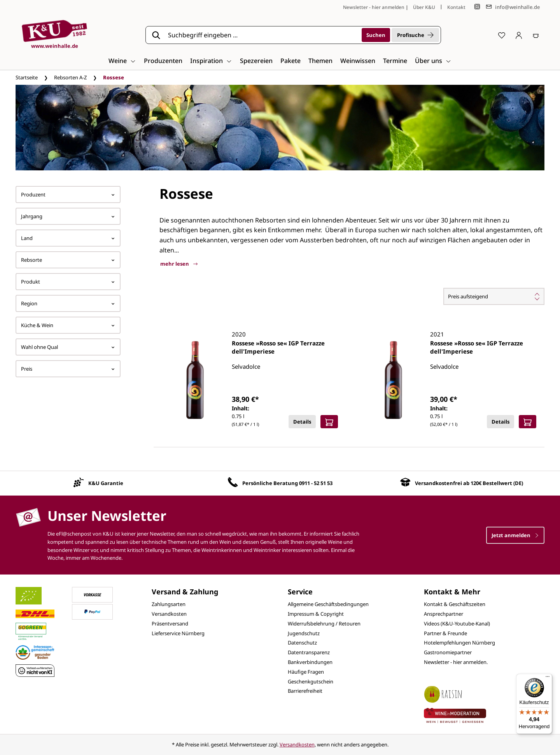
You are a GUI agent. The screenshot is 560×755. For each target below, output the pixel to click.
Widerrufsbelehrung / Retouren (324, 624)
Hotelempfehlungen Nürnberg (459, 643)
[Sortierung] (494, 296)
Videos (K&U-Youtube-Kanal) (457, 624)
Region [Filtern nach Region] (68, 303)
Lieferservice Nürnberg (178, 633)
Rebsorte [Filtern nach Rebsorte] (68, 260)
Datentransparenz (309, 652)
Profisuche (415, 35)
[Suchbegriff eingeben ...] (262, 35)
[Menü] (548, 678)
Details (302, 422)
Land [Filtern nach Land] (68, 238)
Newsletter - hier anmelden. (456, 662)
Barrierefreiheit (305, 691)
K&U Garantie (106, 483)
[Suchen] (376, 35)
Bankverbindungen (310, 662)
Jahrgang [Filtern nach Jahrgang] (68, 216)
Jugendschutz (304, 633)
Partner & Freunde (445, 633)
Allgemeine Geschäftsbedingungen (328, 604)
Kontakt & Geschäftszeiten (455, 604)
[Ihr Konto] (519, 35)
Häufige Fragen (306, 672)
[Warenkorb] (536, 35)
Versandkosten (169, 614)
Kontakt (456, 7)
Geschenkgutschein (311, 681)
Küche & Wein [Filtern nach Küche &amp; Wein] (68, 325)
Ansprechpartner (444, 614)
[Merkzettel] (502, 35)
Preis (68, 369)
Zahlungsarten (169, 604)
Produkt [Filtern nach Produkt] (68, 282)
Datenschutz (302, 643)
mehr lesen (179, 264)
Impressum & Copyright (316, 614)
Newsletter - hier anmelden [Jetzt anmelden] (374, 7)
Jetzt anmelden (515, 535)
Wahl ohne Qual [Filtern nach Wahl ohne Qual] (68, 347)
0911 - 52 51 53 (316, 483)
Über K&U (424, 7)
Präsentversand (170, 624)
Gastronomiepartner (448, 652)
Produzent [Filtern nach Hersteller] (68, 194)
